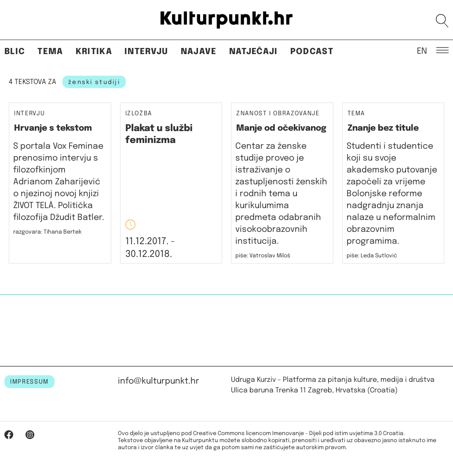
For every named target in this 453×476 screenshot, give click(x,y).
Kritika (94, 52)
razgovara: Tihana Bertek (47, 232)
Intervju (146, 52)
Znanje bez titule (383, 128)
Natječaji (254, 52)
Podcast (312, 52)
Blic (15, 52)
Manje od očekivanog (281, 128)
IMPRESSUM (29, 382)
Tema (50, 52)
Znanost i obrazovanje (278, 114)
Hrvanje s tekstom (53, 128)
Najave (199, 52)
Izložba (139, 114)
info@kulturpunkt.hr (159, 381)
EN (422, 51)
